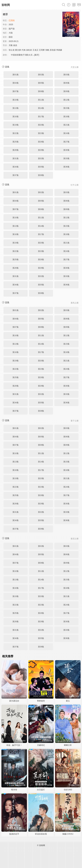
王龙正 (35, 50)
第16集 (16, 117)
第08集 (41, 91)
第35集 (41, 167)
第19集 (16, 125)
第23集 (41, 133)
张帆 (47, 50)
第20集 (41, 125)
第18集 (66, 117)
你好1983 (68, 790)
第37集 (16, 175)
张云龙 (12, 50)
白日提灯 (41, 790)
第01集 (16, 75)
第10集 (16, 100)
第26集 (41, 142)
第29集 (41, 150)
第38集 (41, 175)
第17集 (41, 117)
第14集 (41, 108)
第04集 (16, 83)
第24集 (66, 133)
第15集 (66, 108)
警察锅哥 (41, 701)
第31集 (16, 158)
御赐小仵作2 (68, 834)
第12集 (66, 100)
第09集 (66, 91)
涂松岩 (29, 50)
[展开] (37, 55)
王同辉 (42, 50)
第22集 (16, 133)
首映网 (6, 5)
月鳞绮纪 (41, 745)
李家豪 (59, 50)
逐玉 (68, 701)
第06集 (66, 83)
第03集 (66, 75)
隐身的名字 (14, 834)
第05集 (41, 83)
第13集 (16, 108)
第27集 (66, 142)
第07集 (16, 91)
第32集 (41, 158)
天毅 (11, 45)
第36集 (66, 167)
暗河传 (14, 790)
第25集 (16, 142)
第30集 (66, 150)
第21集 (66, 125)
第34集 (16, 167)
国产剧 (12, 29)
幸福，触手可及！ (14, 745)
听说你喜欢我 (41, 834)
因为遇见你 (14, 701)
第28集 (16, 150)
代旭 (24, 50)
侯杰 (15, 45)
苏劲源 (53, 50)
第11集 (41, 100)
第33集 (66, 158)
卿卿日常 (68, 745)
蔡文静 (18, 50)
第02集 (41, 75)
